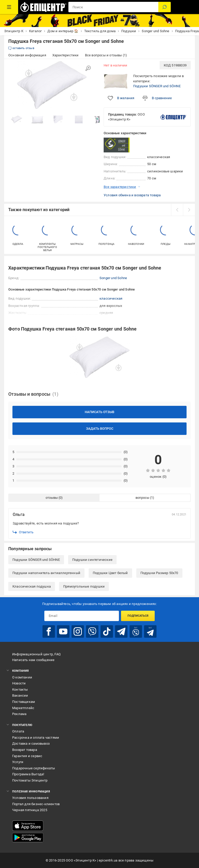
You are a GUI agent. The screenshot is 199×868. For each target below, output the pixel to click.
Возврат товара (25, 750)
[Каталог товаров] (9, 7)
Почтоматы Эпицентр (30, 780)
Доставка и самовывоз (31, 743)
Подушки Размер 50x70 (159, 573)
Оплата (18, 731)
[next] (189, 210)
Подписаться (138, 616)
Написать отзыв (99, 412)
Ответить (23, 532)
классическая (111, 298)
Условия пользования (30, 798)
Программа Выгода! (28, 774)
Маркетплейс (23, 708)
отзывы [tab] (52, 498)
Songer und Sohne (113, 278)
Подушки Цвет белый (110, 573)
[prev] (177, 210)
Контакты (20, 689)
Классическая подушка (32, 586)
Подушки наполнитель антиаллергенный (46, 573)
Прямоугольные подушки (84, 586)
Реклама (19, 714)
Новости (19, 683)
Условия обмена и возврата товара (132, 195)
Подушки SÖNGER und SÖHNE (157, 86)
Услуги (18, 762)
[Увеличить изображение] (88, 68)
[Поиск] (165, 7)
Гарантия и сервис (27, 756)
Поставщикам (24, 702)
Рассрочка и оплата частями (36, 738)
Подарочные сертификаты (34, 768)
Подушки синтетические (92, 560)
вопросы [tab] (142, 498)
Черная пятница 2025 (30, 810)
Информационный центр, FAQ (36, 654)
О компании (22, 677)
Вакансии (20, 695)
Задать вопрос (100, 429)
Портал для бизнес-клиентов (36, 804)
